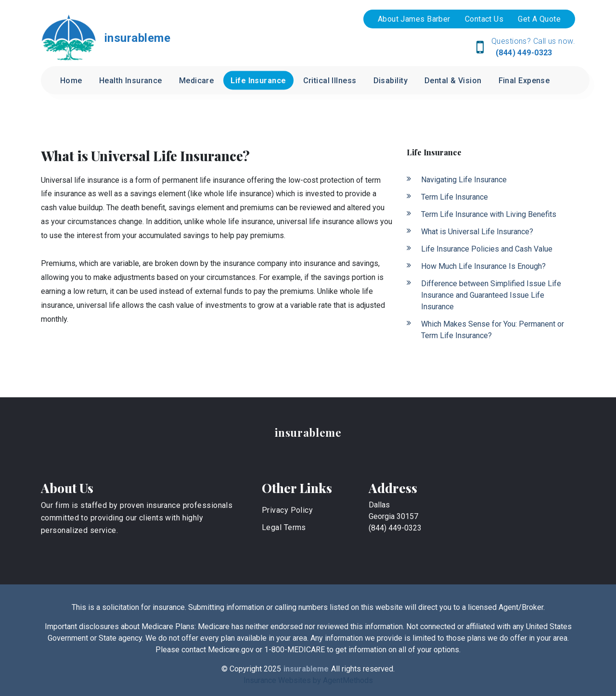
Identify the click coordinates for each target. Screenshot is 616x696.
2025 (272, 669)
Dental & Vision (453, 81)
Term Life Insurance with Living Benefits (489, 214)
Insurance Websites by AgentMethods (308, 680)
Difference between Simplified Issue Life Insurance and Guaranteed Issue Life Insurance (491, 295)
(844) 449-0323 (523, 53)
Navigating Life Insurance (464, 180)
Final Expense (524, 81)
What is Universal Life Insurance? (477, 232)
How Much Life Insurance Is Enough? (483, 266)
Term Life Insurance (455, 197)
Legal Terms (284, 527)
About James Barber (414, 19)
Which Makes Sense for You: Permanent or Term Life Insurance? (493, 330)
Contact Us (484, 19)
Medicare (197, 81)
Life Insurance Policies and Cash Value (487, 249)
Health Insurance (131, 81)
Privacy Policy (287, 510)
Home (71, 81)
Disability (391, 81)
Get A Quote (539, 19)
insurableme (308, 432)
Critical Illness (330, 81)
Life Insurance (258, 81)
